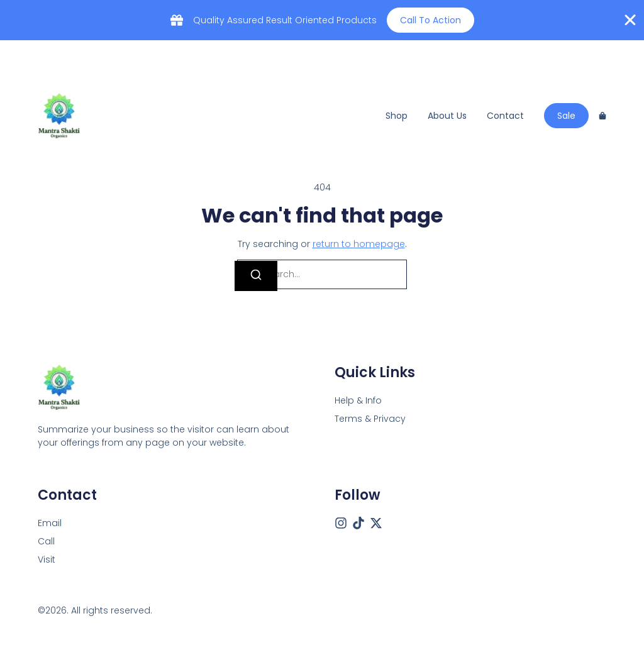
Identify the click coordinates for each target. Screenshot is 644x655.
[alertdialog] (322, 20)
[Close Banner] (630, 20)
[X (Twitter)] (376, 523)
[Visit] (47, 560)
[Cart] (602, 116)
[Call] (46, 542)
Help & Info (358, 400)
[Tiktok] (358, 523)
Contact (505, 116)
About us (447, 116)
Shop (397, 116)
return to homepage (359, 244)
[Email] (50, 523)
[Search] (256, 276)
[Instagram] (341, 523)
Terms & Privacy (370, 419)
